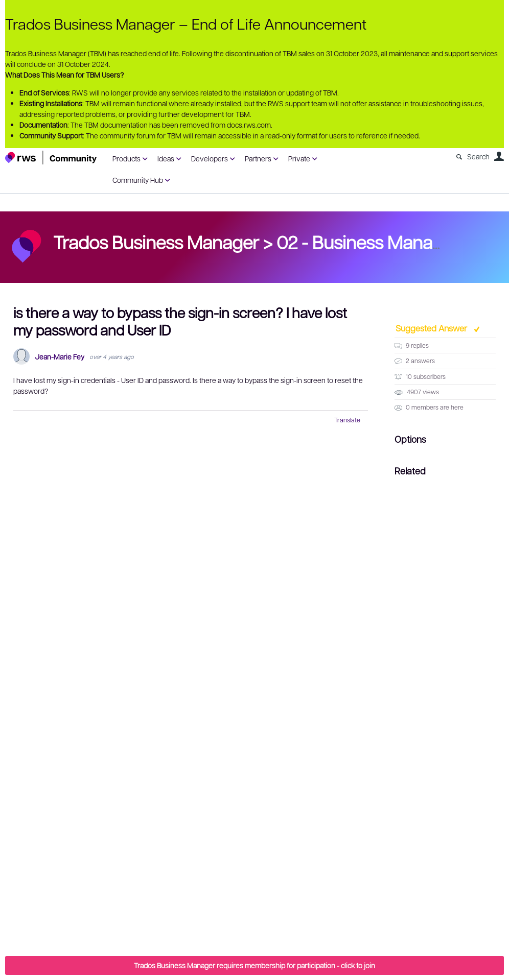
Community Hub (138, 180)
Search (478, 156)
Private (299, 158)
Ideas (166, 158)
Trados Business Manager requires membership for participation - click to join (254, 965)
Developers (210, 158)
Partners (258, 158)
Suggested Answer (432, 328)
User (499, 156)
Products (126, 158)
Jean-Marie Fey (60, 357)
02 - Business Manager (368, 242)
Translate (347, 420)
